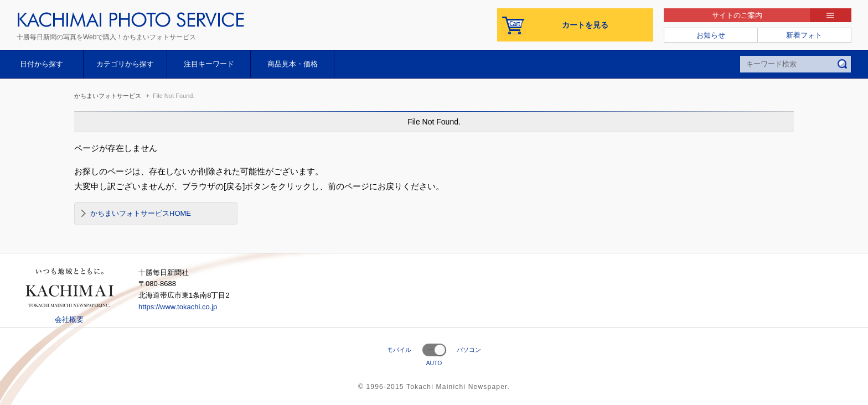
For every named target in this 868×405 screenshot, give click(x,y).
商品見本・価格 (293, 64)
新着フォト (804, 35)
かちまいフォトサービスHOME (141, 213)
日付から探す (42, 64)
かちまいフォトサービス (108, 96)
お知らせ (711, 35)
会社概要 (69, 320)
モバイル (399, 350)
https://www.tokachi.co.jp (178, 307)
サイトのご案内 (737, 15)
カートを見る (585, 25)
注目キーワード (209, 64)
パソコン (469, 350)
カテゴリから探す (125, 64)
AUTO (434, 363)
